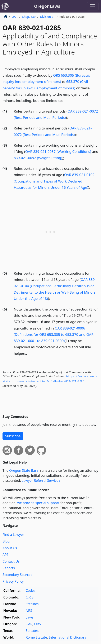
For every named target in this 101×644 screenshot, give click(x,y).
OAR (15, 17)
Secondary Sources (17, 575)
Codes (31, 591)
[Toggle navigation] (93, 6)
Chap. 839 (29, 17)
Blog (6, 541)
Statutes (32, 604)
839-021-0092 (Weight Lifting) (38, 158)
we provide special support (38, 503)
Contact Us (11, 561)
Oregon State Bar (23, 470)
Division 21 (47, 17)
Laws (30, 617)
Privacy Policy (13, 581)
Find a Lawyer (13, 535)
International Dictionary (67, 637)
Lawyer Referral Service (40, 480)
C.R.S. (30, 597)
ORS (38, 624)
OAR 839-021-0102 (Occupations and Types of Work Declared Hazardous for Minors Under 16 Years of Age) (54, 181)
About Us (10, 548)
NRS (29, 611)
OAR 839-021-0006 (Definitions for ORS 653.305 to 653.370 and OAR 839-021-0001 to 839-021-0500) (54, 334)
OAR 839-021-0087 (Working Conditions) (58, 151)
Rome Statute (36, 637)
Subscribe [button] (13, 436)
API (5, 555)
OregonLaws (47, 6)
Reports (9, 568)
